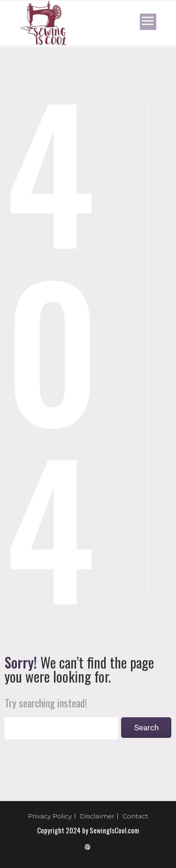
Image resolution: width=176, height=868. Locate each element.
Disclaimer (97, 816)
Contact (135, 816)
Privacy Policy (50, 816)
